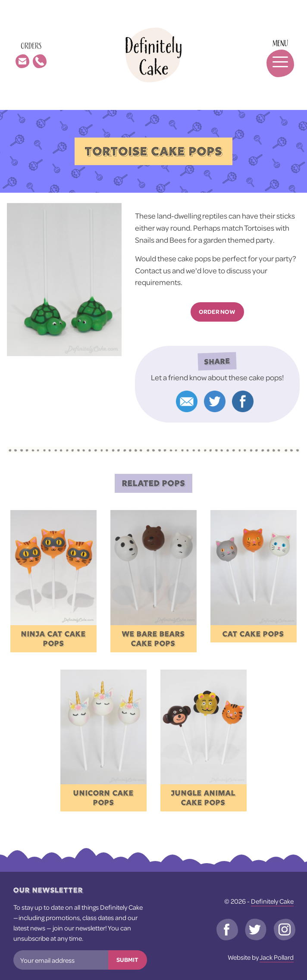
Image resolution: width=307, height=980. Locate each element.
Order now (217, 312)
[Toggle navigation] (276, 55)
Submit (127, 960)
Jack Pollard (277, 957)
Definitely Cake (272, 901)
